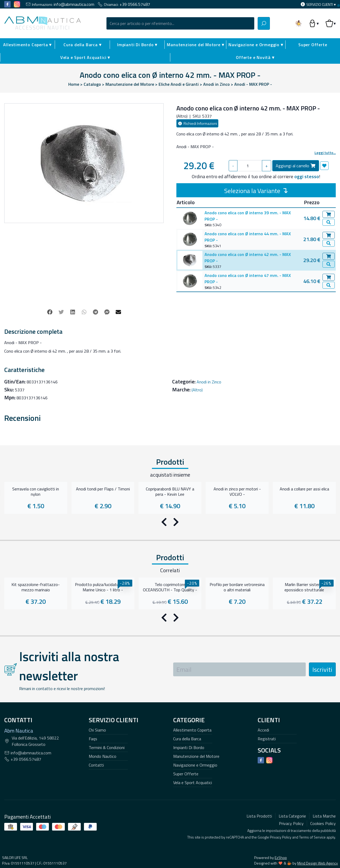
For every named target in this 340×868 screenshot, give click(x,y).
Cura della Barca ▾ (82, 45)
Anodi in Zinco (209, 375)
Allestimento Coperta (192, 584)
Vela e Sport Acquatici (193, 637)
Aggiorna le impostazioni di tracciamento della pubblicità (292, 685)
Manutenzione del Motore (196, 610)
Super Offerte (186, 628)
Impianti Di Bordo (189, 602)
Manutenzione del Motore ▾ (195, 45)
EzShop (292, 712)
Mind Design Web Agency (318, 717)
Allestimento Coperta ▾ (27, 45)
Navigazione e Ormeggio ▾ (256, 45)
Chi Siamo (97, 584)
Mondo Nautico (103, 610)
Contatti (96, 619)
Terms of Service (312, 691)
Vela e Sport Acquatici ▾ (85, 57)
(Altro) (197, 383)
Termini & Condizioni (107, 602)
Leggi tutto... (325, 153)
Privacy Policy (281, 691)
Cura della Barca (187, 593)
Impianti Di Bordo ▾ (137, 45)
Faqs (93, 593)
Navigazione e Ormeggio (195, 619)
